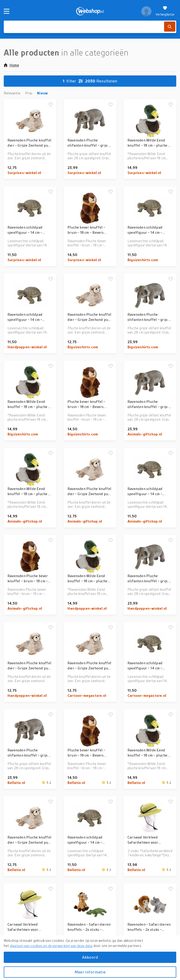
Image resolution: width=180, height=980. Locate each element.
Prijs (29, 93)
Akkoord (90, 957)
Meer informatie (90, 972)
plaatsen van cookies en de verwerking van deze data (51, 946)
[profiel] (146, 11)
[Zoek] (170, 27)
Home (11, 65)
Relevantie (12, 93)
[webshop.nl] (90, 11)
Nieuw (42, 93)
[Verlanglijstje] (165, 11)
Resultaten (90, 81)
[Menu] (7, 11)
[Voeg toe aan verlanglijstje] (51, 105)
